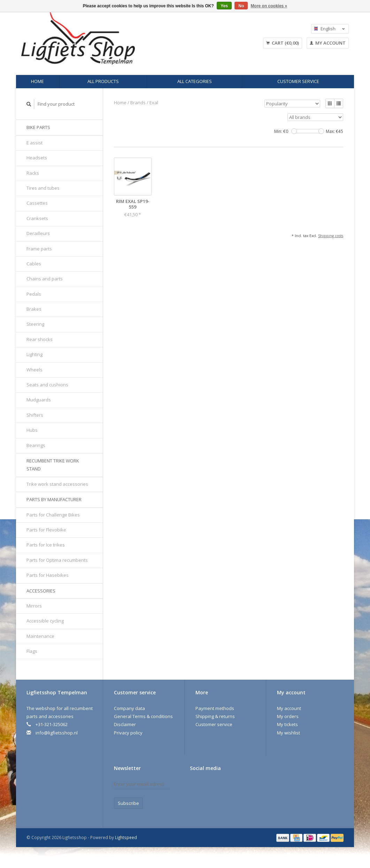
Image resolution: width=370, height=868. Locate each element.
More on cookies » (269, 6)
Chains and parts (45, 279)
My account (328, 43)
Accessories (41, 591)
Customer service (298, 81)
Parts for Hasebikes (48, 575)
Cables (34, 264)
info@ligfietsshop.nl (57, 733)
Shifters (35, 415)
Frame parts (39, 249)
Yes (224, 6)
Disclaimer (125, 724)
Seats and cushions (47, 385)
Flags (32, 651)
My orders (288, 716)
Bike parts (38, 127)
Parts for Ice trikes (46, 545)
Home (37, 81)
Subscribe (128, 803)
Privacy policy (128, 733)
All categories (195, 81)
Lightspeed (126, 837)
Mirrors (34, 606)
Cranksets (37, 218)
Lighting (34, 354)
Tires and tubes (43, 188)
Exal (154, 103)
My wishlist (288, 733)
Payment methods (215, 708)
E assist (34, 143)
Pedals (34, 294)
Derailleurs (38, 233)
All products (103, 81)
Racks (33, 173)
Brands (138, 103)
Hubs (32, 430)
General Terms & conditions (143, 716)
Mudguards (39, 400)
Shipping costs (331, 236)
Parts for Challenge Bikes (53, 515)
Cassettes (37, 203)
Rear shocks (40, 339)
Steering (35, 324)
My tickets (287, 724)
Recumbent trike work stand (53, 465)
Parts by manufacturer (54, 499)
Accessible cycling (45, 621)
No (241, 6)
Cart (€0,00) (283, 43)
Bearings (36, 445)
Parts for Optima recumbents (57, 560)
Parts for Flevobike (46, 530)
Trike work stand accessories (57, 484)
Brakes (34, 309)
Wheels (34, 370)
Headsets (37, 158)
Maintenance (40, 636)
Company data (129, 708)
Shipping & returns (215, 716)
